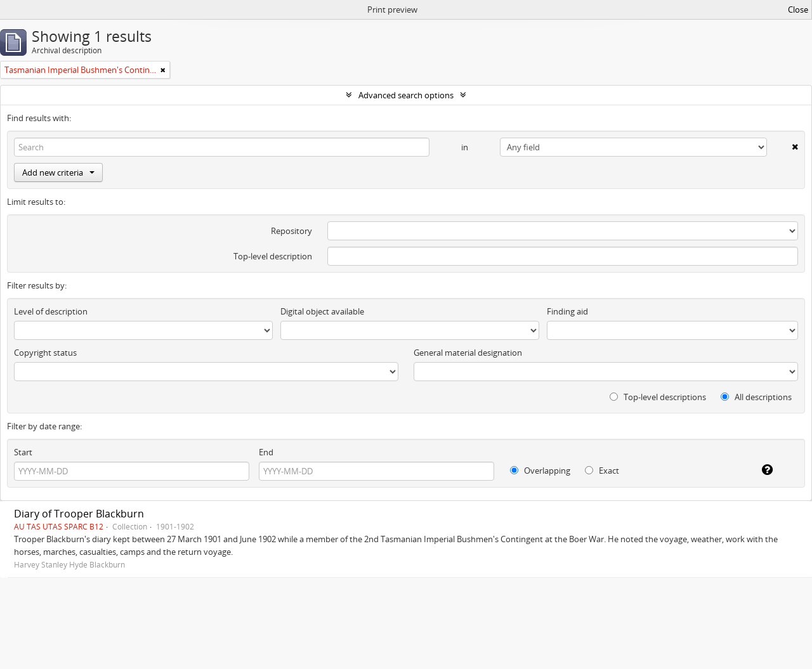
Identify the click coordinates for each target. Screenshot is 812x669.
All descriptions (756, 397)
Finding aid (567, 311)
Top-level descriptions (658, 397)
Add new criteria (58, 172)
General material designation (468, 353)
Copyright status (45, 353)
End (266, 452)
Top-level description (273, 256)
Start (23, 452)
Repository (291, 231)
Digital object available (322, 311)
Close (798, 10)
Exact (602, 471)
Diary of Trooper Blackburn (79, 514)
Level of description (51, 311)
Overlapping (540, 471)
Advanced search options (406, 95)
